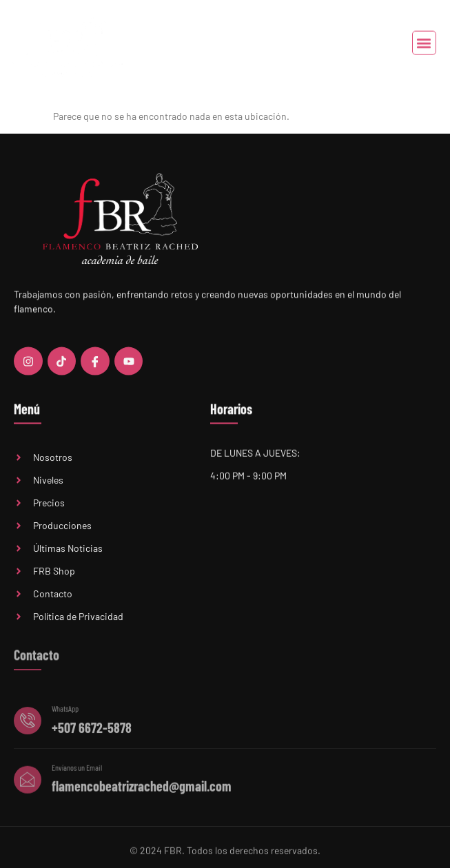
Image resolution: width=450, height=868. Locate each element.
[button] (424, 44)
